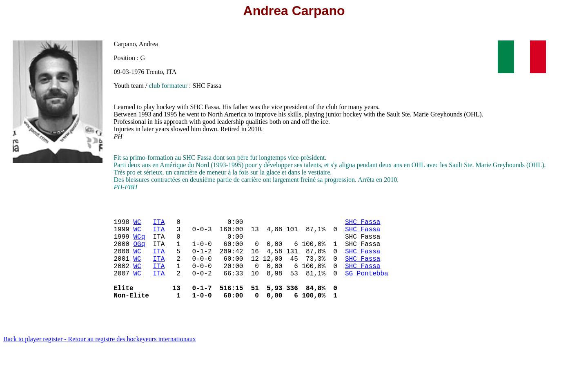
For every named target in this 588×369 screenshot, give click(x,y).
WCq (139, 243)
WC (137, 225)
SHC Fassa (363, 225)
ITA (159, 225)
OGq (139, 252)
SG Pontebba (367, 288)
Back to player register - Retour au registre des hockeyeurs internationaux (100, 359)
